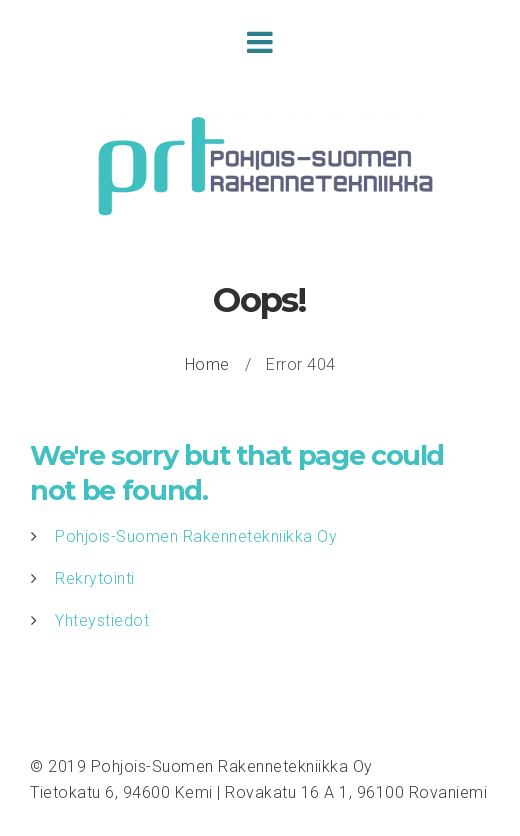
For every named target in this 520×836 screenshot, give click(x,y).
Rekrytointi (95, 578)
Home (207, 364)
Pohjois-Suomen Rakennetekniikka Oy (196, 536)
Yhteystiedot (102, 620)
